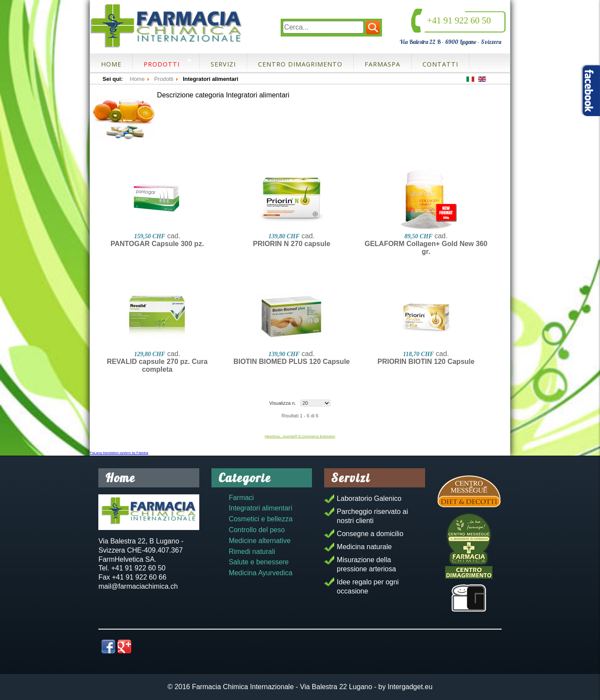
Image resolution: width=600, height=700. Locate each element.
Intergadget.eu (410, 687)
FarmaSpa (382, 64)
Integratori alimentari (261, 508)
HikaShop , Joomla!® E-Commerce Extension (300, 436)
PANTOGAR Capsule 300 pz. (157, 244)
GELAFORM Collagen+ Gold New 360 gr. (426, 248)
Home (111, 64)
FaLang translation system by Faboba (119, 453)
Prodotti (162, 64)
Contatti (440, 64)
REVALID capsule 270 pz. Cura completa (157, 365)
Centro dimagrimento (300, 64)
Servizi (223, 64)
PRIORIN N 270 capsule (292, 244)
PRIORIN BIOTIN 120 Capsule (426, 362)
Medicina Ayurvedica (261, 573)
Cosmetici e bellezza (261, 519)
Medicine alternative (260, 541)
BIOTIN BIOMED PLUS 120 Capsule (292, 362)
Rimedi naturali (252, 552)
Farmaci (241, 498)
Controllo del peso (257, 530)
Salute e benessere (259, 562)
